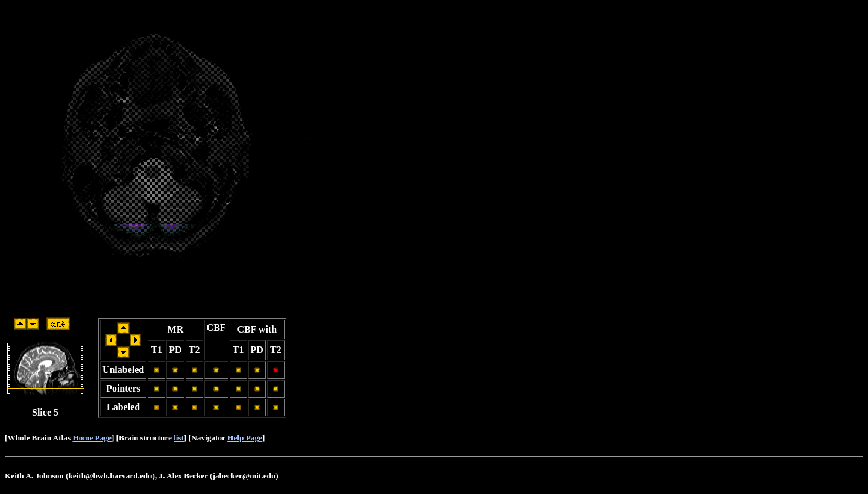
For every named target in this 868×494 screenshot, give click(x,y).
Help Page (245, 438)
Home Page (92, 438)
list (179, 438)
